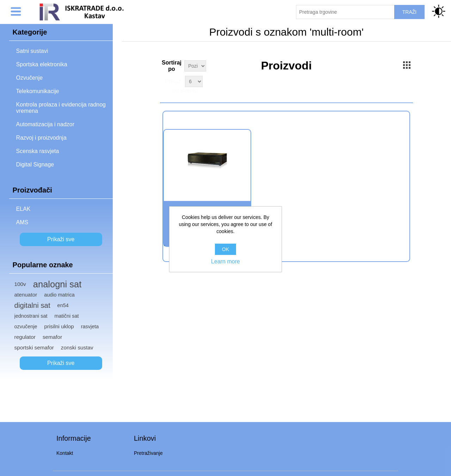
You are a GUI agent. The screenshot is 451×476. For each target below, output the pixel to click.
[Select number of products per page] (194, 81)
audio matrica (59, 295)
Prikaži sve (61, 239)
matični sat (67, 316)
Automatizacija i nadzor (45, 124)
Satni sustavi (32, 51)
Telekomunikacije (38, 91)
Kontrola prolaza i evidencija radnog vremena (61, 108)
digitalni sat (32, 305)
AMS (22, 222)
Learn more (225, 261)
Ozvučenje (30, 78)
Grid (407, 65)
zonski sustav (77, 347)
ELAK (23, 209)
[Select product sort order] (195, 66)
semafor (52, 337)
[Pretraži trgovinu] (345, 12)
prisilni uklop (59, 326)
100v (20, 284)
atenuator (26, 295)
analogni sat (57, 284)
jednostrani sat (31, 316)
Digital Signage (35, 164)
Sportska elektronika (42, 64)
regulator (25, 337)
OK (225, 249)
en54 (63, 305)
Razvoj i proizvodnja (41, 138)
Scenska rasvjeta (38, 151)
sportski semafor (34, 347)
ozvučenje (26, 327)
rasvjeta (90, 327)
